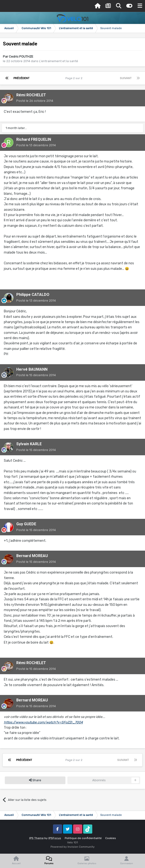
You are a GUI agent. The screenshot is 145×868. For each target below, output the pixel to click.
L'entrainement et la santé (59, 61)
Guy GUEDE (26, 524)
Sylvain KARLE (29, 444)
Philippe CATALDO (33, 295)
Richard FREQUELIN (34, 139)
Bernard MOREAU (32, 556)
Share (35, 780)
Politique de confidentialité (83, 838)
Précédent (21, 78)
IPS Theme (36, 838)
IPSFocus (55, 838)
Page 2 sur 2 (75, 78)
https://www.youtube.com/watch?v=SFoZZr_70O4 (43, 722)
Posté (35, 101)
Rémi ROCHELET (31, 95)
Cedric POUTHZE (21, 57)
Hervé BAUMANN (32, 369)
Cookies (111, 838)
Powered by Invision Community (73, 847)
